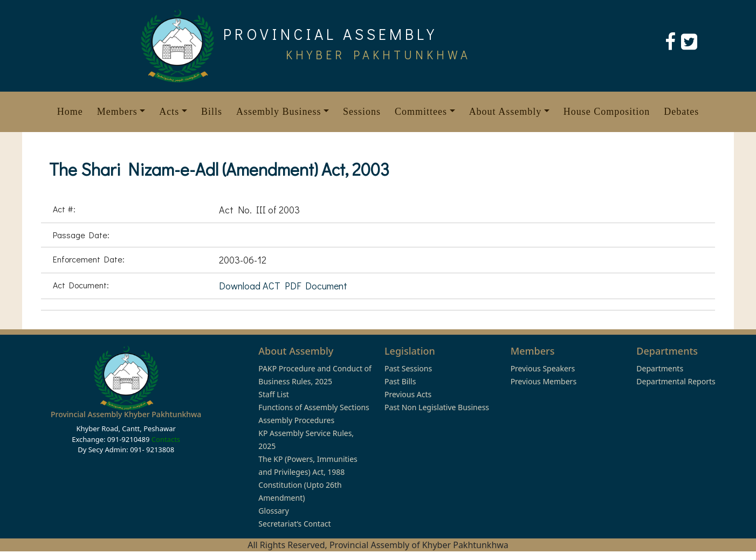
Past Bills (400, 381)
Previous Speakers (543, 368)
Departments (660, 368)
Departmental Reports (676, 381)
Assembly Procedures (296, 420)
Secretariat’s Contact (294, 524)
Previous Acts (408, 394)
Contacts (166, 439)
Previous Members (544, 381)
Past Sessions (408, 368)
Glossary (273, 511)
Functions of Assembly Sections (314, 407)
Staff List (274, 394)
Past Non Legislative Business (437, 407)
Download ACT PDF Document (283, 286)
